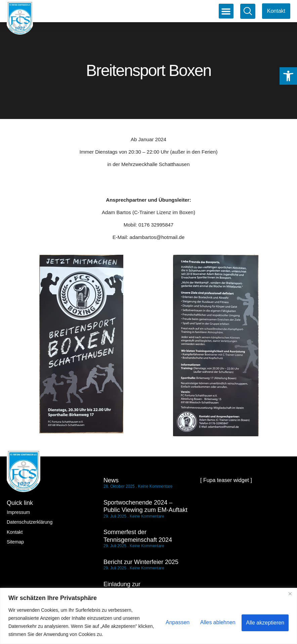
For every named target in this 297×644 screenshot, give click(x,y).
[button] (226, 11)
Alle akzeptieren (264, 622)
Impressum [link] (18, 512)
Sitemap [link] (15, 542)
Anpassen (173, 622)
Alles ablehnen (215, 622)
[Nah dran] (290, 594)
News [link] (111, 480)
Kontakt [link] (15, 532)
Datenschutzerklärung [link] (30, 522)
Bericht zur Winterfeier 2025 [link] (141, 562)
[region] (148, 616)
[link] (288, 76)
